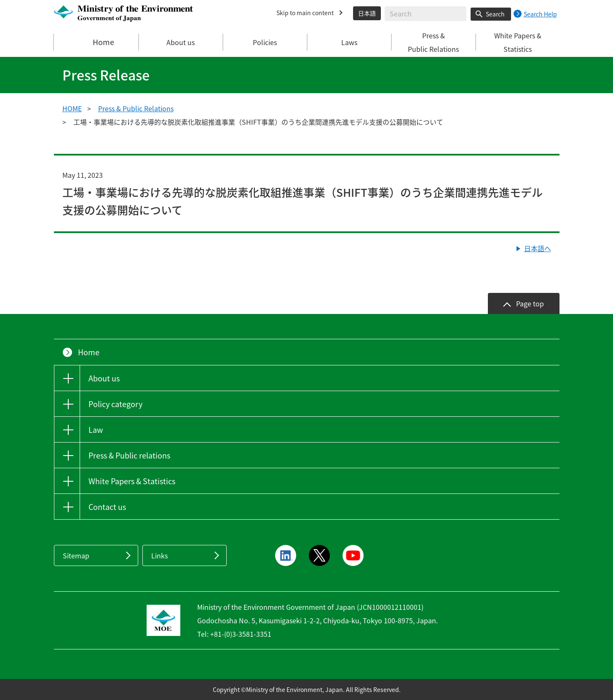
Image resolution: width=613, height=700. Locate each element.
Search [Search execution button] (495, 14)
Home (96, 42)
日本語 (367, 13)
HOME (72, 108)
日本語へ (538, 248)
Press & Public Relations (136, 108)
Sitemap (76, 555)
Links (159, 555)
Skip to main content (305, 13)
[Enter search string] (426, 14)
